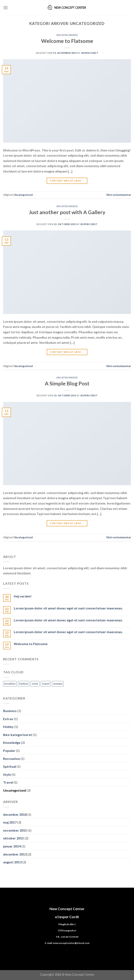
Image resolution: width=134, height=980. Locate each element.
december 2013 (15, 854)
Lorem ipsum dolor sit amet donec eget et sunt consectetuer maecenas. (68, 608)
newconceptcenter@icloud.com (71, 943)
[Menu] (6, 8)
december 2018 (15, 814)
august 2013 (12, 862)
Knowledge (12, 742)
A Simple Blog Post (67, 383)
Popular (9, 751)
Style (7, 774)
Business (10, 711)
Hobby (8, 727)
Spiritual (10, 766)
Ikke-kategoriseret (18, 735)
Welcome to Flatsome (67, 41)
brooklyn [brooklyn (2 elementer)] (10, 684)
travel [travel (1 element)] (46, 684)
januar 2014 (12, 846)
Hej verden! (23, 596)
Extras (8, 719)
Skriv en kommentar (119, 195)
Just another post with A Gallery (67, 212)
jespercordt (90, 53)
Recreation (12, 759)
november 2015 (15, 830)
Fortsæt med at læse (67, 181)
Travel (8, 782)
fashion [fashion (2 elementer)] (24, 684)
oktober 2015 (13, 838)
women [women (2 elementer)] (58, 684)
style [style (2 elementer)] (35, 684)
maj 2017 (10, 822)
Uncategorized (67, 35)
